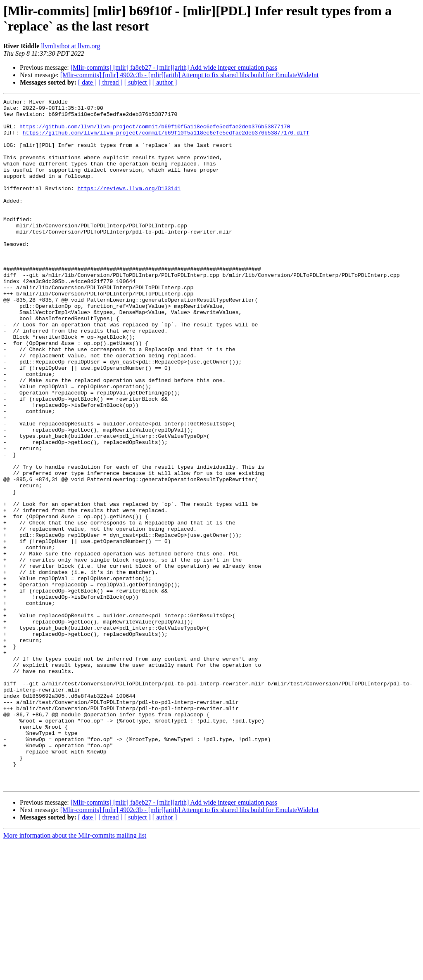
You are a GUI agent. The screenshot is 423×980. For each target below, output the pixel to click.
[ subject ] (138, 82)
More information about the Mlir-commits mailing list (75, 973)
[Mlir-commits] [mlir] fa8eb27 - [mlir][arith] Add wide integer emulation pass (174, 67)
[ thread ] (111, 82)
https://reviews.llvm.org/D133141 (129, 207)
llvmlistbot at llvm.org (70, 46)
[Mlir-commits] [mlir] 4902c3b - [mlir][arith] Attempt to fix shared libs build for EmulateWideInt (190, 75)
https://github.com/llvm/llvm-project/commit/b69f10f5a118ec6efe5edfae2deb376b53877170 (155, 132)
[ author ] (165, 82)
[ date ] (87, 82)
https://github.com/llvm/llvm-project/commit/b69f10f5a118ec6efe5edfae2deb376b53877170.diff (166, 140)
